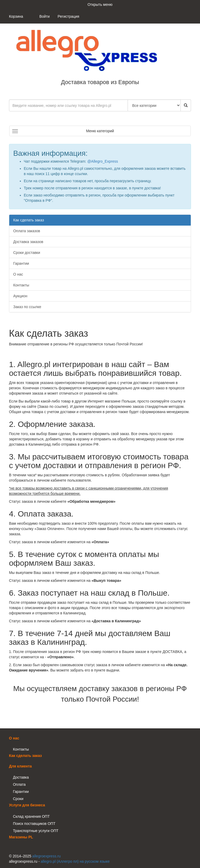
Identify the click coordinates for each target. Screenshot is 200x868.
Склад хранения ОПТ (31, 816)
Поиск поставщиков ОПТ (34, 824)
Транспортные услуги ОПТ (36, 831)
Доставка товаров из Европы (88, 54)
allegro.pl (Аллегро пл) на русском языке (75, 861)
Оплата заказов (27, 231)
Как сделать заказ (29, 220)
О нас (18, 274)
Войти (45, 16)
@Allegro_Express (103, 161)
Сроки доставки (27, 253)
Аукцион (20, 296)
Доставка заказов (28, 242)
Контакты (21, 285)
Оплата (19, 784)
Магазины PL (21, 837)
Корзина (16, 16)
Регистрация (68, 16)
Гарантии (21, 263)
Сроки (18, 799)
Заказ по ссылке (27, 307)
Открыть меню (100, 4)
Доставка (21, 777)
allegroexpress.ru (46, 856)
